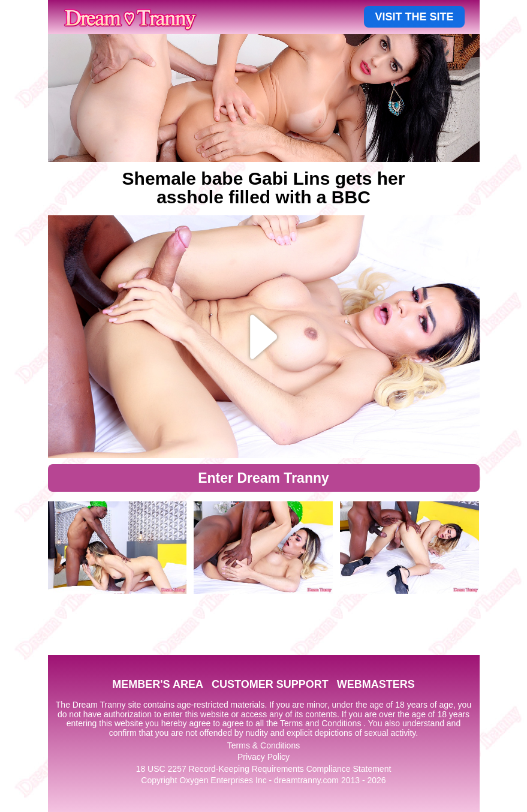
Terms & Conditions (263, 745)
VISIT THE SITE (414, 17)
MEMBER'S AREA (158, 684)
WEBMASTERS (376, 684)
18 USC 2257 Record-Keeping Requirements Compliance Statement (264, 769)
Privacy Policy (263, 757)
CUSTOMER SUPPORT (270, 684)
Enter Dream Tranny (263, 478)
